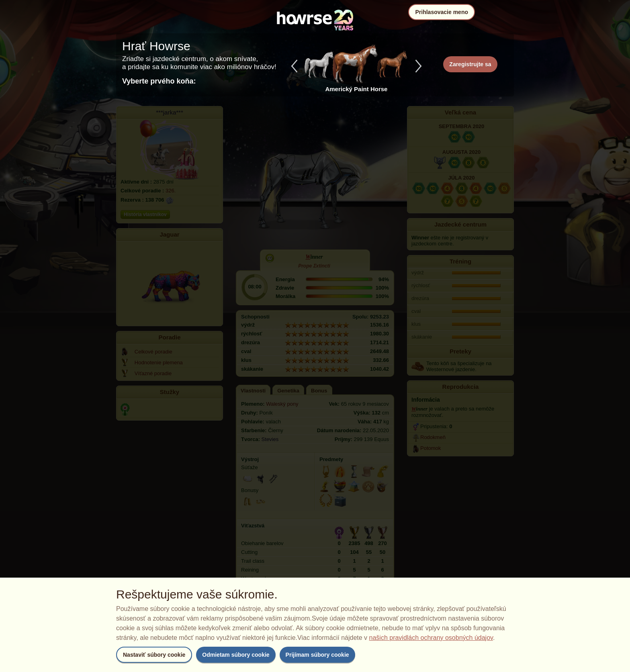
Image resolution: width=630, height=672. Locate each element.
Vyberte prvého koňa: (159, 81)
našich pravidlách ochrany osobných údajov (431, 638)
